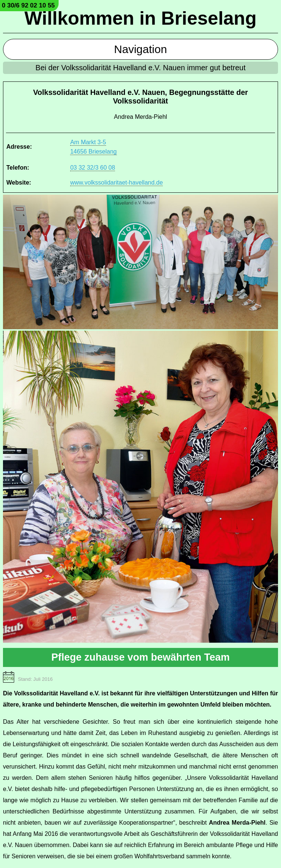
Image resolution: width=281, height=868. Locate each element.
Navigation (141, 49)
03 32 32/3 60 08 (93, 168)
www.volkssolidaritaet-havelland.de (116, 183)
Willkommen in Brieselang (141, 18)
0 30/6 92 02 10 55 (28, 5)
